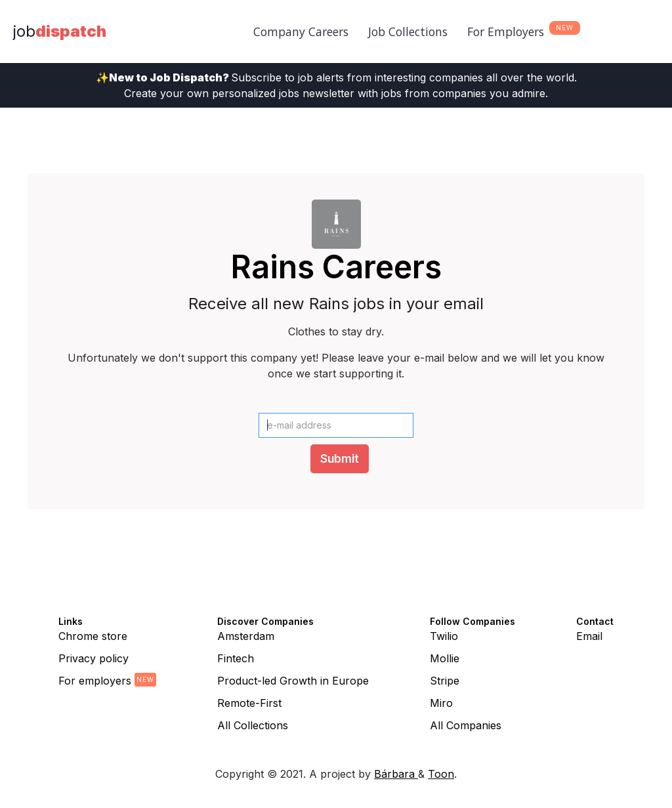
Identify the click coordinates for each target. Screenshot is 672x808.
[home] (60, 32)
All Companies (466, 725)
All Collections (253, 725)
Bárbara (396, 774)
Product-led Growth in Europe (293, 681)
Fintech (236, 658)
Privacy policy (94, 658)
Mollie (445, 658)
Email (589, 636)
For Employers (506, 32)
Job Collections (408, 32)
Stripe (445, 681)
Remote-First (249, 703)
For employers (95, 681)
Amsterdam (246, 636)
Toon (441, 774)
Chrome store (93, 636)
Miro (441, 703)
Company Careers (301, 32)
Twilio (444, 636)
